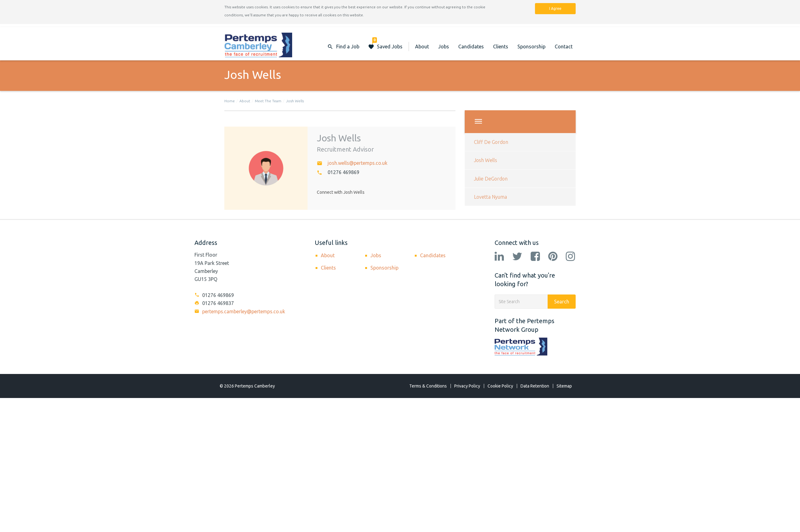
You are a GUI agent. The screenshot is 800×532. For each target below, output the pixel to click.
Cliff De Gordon (491, 142)
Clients (501, 47)
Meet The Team (268, 101)
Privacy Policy (467, 386)
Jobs (444, 47)
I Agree (555, 8)
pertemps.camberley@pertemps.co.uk (240, 311)
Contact (564, 47)
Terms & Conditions (428, 386)
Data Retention (535, 386)
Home (230, 101)
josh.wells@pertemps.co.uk (357, 163)
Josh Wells (295, 101)
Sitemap (564, 386)
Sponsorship (531, 47)
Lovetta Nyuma (490, 197)
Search (562, 302)
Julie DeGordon (491, 179)
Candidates (471, 47)
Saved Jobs (387, 44)
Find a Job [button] (348, 47)
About (422, 47)
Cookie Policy (500, 386)
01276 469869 (343, 172)
